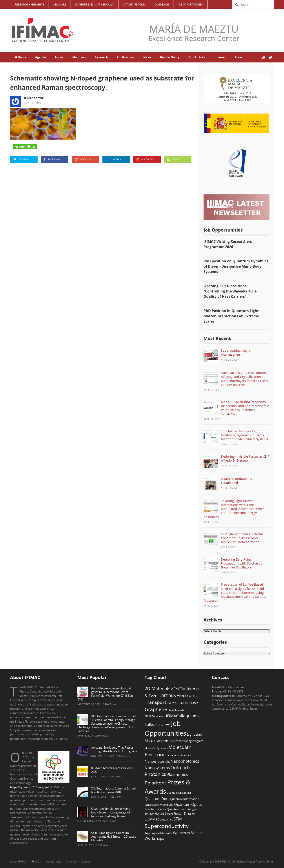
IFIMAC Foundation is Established (236, 481)
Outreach (162, 5)
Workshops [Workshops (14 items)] (154, 838)
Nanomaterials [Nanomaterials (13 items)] (157, 761)
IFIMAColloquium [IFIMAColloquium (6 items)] (155, 716)
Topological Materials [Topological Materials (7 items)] (158, 833)
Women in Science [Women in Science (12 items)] (188, 833)
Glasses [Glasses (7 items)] (193, 703)
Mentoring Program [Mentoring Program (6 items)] (191, 741)
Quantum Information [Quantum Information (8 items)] (185, 799)
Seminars (60, 5)
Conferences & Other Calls (95, 5)
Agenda (41, 57)
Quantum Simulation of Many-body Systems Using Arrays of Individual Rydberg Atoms (111, 812)
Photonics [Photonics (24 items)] (155, 774)
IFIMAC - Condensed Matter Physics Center (247, 862)
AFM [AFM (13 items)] (175, 689)
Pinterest (145, 159)
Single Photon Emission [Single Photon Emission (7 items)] (180, 814)
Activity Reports (134, 5)
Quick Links (197, 57)
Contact (86, 862)
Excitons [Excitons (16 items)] (180, 702)
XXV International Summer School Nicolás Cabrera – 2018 (113, 790)
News (147, 57)
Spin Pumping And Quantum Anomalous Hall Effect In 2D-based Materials (114, 837)
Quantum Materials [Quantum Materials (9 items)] (159, 805)
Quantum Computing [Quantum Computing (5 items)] (179, 793)
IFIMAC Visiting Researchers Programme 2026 (228, 244)
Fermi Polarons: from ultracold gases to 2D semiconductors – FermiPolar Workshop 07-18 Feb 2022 (105, 694)
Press (238, 57)
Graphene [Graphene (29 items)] (156, 709)
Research (101, 57)
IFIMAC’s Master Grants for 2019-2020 (113, 770)
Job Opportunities (190, 5)
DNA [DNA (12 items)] (172, 696)
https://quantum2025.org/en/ (30, 787)
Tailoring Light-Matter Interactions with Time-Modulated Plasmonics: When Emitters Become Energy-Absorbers (234, 509)
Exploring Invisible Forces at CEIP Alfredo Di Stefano (245, 458)
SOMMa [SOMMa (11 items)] (151, 819)
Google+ (83, 159)
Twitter (21, 159)
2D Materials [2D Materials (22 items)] (157, 688)
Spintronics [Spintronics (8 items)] (165, 819)
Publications (126, 57)
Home (20, 57)
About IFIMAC (18, 862)
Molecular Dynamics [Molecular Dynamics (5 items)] (156, 748)
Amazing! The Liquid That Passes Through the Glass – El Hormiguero (114, 749)
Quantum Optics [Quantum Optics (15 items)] (188, 804)
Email (173, 159)
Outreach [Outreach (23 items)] (180, 767)
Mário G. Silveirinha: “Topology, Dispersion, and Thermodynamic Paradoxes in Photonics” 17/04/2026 (245, 408)
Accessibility (54, 862)
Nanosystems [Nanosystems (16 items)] (157, 768)
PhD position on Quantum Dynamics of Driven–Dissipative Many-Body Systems (236, 266)
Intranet (220, 57)
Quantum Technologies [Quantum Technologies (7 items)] (182, 809)
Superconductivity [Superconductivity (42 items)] (167, 826)
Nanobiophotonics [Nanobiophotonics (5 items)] (180, 755)
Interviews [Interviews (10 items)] (163, 725)
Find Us (36, 862)
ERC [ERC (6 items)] (169, 703)
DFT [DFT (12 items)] (165, 696)
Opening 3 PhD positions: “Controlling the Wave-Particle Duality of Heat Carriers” (230, 291)
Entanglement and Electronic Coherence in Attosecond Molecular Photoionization (242, 538)
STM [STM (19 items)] (178, 819)
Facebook (52, 159)
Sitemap (71, 862)
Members (79, 57)
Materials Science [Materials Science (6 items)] (167, 741)
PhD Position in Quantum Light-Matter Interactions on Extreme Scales (232, 316)
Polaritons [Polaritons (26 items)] (156, 783)
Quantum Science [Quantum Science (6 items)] (155, 809)
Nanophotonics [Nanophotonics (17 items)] (185, 761)
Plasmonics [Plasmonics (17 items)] (177, 774)
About (59, 57)
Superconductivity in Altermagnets (236, 352)
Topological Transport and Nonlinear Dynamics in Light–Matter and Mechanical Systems (245, 435)
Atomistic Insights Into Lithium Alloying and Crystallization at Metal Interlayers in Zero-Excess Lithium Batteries (244, 379)
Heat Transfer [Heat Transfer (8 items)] (177, 710)
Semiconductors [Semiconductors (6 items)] (155, 813)
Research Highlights (29, 5)
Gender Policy (170, 57)
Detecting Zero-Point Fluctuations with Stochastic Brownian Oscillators (241, 563)
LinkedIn (114, 159)
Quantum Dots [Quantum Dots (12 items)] (157, 799)
